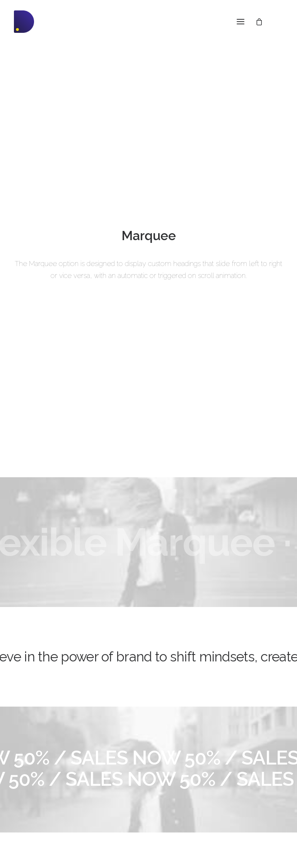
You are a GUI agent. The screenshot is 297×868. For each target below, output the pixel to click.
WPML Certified (34, 827)
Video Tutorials (137, 785)
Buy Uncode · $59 (148, 686)
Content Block (32, 786)
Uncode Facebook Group (246, 759)
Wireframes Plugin (38, 766)
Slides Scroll (30, 806)
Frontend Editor (34, 746)
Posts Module (31, 776)
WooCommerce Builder (44, 756)
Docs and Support (143, 746)
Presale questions (142, 823)
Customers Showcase (242, 798)
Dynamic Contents (38, 796)
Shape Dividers (33, 817)
